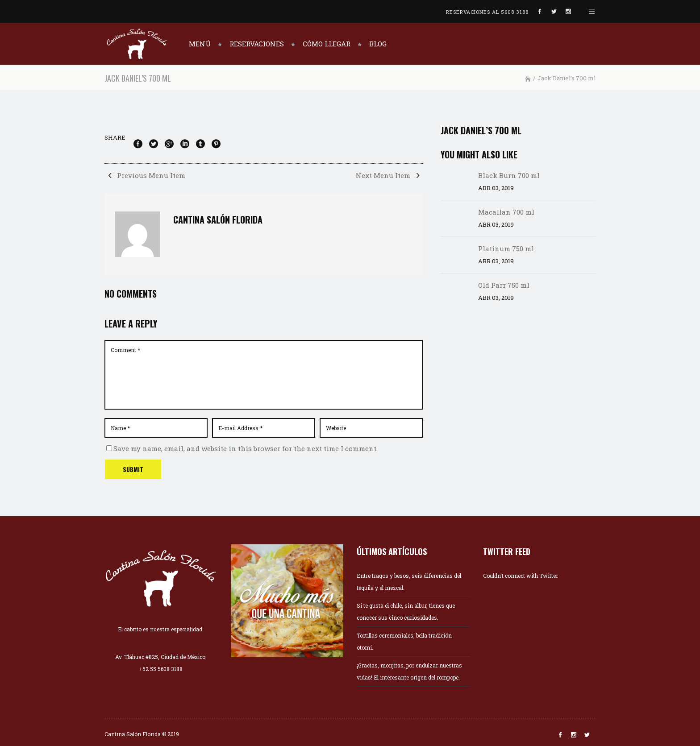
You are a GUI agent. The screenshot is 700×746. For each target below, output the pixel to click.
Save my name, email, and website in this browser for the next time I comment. (246, 448)
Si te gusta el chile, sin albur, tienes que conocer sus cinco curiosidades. (406, 611)
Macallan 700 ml (506, 212)
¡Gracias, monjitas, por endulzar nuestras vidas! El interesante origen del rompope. (409, 671)
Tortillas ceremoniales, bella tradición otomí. (404, 641)
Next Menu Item (389, 175)
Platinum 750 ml (506, 249)
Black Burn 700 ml (509, 175)
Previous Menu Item (145, 175)
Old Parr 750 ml (504, 285)
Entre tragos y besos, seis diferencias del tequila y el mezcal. (409, 582)
